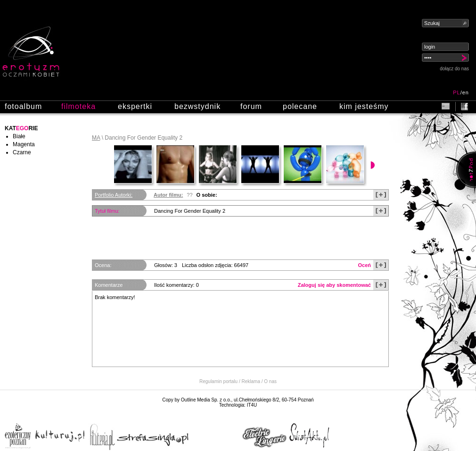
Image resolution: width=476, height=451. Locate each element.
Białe (19, 136)
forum (251, 106)
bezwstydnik (197, 106)
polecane (300, 106)
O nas (270, 381)
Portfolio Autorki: (114, 195)
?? (189, 195)
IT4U (252, 405)
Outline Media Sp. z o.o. (206, 400)
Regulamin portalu (218, 381)
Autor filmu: (168, 195)
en (466, 92)
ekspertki (135, 106)
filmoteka (78, 106)
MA (96, 138)
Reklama (251, 381)
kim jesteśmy (364, 106)
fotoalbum (23, 106)
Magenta (24, 144)
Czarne (22, 152)
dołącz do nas (454, 69)
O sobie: (207, 195)
